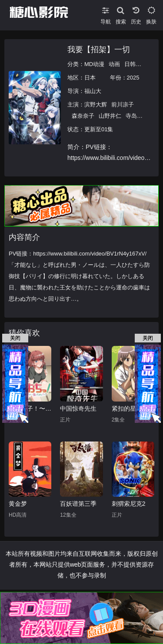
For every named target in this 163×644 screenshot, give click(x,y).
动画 (114, 64)
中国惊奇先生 (78, 408)
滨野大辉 (96, 105)
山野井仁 (110, 116)
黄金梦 (18, 504)
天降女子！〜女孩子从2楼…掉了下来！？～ (30, 408)
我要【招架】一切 (99, 50)
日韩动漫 (136, 64)
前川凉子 (123, 105)
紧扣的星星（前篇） (133, 408)
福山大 (93, 91)
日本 (90, 78)
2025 (133, 78)
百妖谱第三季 (78, 504)
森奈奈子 (83, 116)
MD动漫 (94, 64)
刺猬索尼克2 (129, 504)
